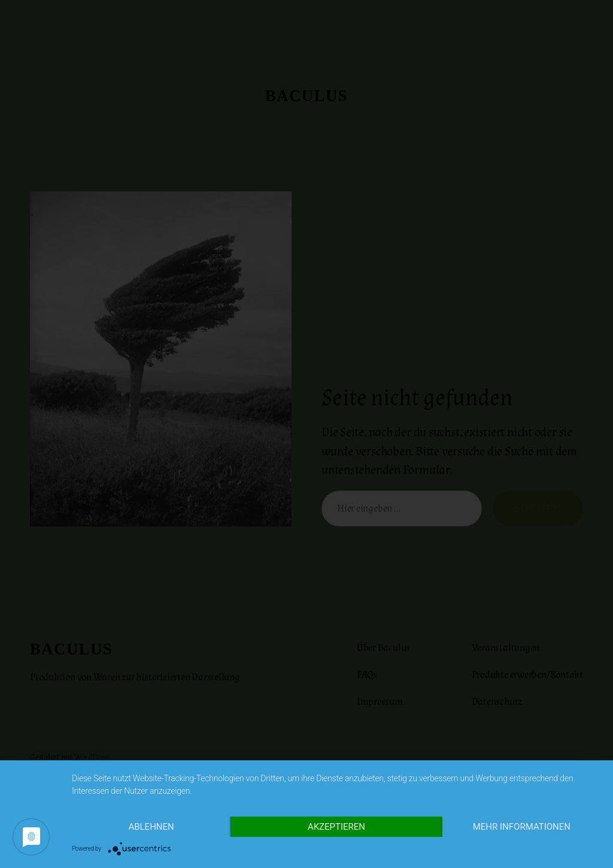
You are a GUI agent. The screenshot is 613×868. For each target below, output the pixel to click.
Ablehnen (151, 827)
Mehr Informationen (522, 827)
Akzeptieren (336, 827)
